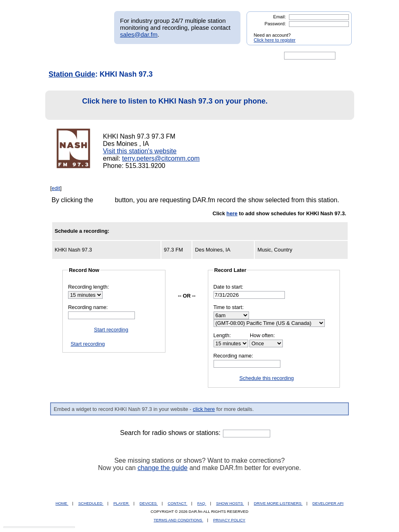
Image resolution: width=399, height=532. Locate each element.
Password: (275, 24)
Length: (222, 335)
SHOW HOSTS (230, 503)
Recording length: (88, 287)
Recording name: (88, 307)
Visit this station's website (140, 151)
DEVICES (149, 503)
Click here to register (275, 40)
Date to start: (228, 287)
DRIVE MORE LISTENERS (278, 503)
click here (204, 409)
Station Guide (72, 74)
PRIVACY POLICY (229, 520)
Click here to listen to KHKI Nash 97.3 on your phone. (159, 105)
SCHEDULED (91, 503)
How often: (262, 335)
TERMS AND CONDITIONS (179, 520)
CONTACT (178, 503)
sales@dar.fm (139, 34)
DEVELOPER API (328, 503)
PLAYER (121, 503)
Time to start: (229, 307)
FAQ (202, 503)
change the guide (162, 468)
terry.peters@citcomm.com (161, 158)
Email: (279, 17)
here (232, 213)
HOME (62, 503)
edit (56, 188)
